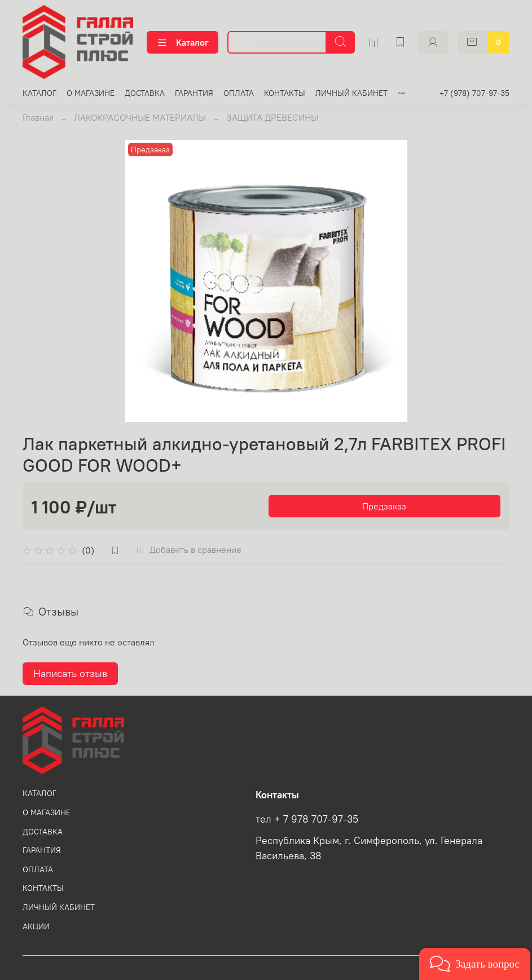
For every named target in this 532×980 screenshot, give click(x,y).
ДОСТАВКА (145, 93)
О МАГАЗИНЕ (91, 93)
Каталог (183, 42)
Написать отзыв (70, 673)
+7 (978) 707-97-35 (474, 93)
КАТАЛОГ (39, 93)
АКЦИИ (36, 926)
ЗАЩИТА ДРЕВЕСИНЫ (272, 117)
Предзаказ (384, 506)
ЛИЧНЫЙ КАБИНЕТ (351, 93)
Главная (38, 117)
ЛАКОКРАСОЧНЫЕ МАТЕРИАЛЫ (140, 117)
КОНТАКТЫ (285, 93)
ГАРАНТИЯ (194, 93)
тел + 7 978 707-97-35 (307, 819)
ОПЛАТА (239, 93)
